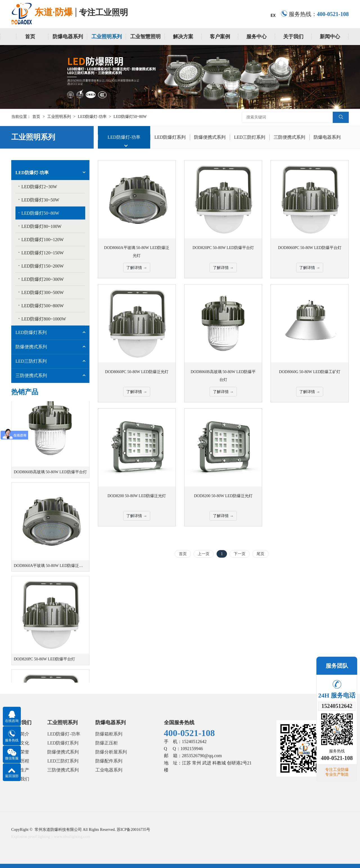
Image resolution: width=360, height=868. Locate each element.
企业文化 (20, 743)
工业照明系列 (107, 37)
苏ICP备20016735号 (134, 830)
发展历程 (20, 761)
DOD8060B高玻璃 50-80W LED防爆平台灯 (50, 475)
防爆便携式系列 (210, 137)
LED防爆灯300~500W (41, 292)
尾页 (260, 554)
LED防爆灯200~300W (41, 279)
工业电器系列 (109, 770)
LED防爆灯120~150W (41, 252)
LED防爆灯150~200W (41, 266)
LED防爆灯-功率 (92, 117)
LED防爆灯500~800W (41, 305)
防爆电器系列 (68, 37)
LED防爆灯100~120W (41, 239)
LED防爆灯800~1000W (42, 319)
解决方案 (183, 37)
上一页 (204, 554)
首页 (30, 37)
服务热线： (315, 14)
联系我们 (20, 779)
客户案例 (220, 37)
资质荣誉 (20, 752)
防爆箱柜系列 (109, 734)
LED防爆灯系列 (170, 137)
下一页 (240, 554)
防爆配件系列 (109, 761)
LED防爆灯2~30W (38, 186)
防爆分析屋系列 (111, 752)
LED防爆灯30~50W (39, 199)
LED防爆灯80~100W (40, 226)
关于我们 (293, 37)
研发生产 (20, 770)
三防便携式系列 (289, 137)
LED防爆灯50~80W (130, 117)
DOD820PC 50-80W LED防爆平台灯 (44, 662)
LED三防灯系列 (250, 137)
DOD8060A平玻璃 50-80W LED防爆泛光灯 (50, 568)
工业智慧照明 (145, 37)
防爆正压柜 (107, 743)
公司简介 (20, 734)
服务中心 (256, 37)
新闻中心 (330, 37)
